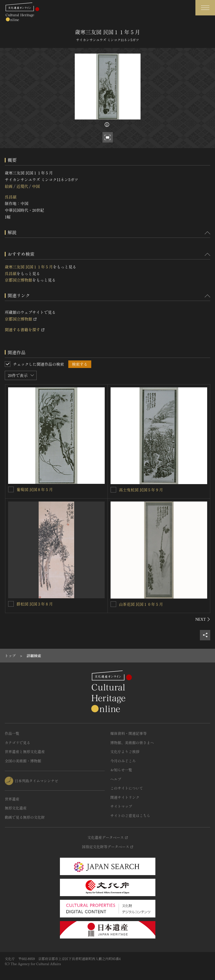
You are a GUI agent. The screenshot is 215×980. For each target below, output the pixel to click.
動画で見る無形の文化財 (25, 817)
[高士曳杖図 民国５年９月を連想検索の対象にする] (113, 490)
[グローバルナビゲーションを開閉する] (205, 8)
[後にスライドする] (203, 619)
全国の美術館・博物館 (23, 761)
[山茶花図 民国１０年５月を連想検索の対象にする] (113, 604)
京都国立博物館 (18, 280)
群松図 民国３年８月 (35, 604)
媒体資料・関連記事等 (128, 733)
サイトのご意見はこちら (130, 815)
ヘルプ (116, 779)
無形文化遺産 (16, 808)
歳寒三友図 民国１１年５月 (29, 267)
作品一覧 (12, 733)
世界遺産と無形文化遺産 (25, 752)
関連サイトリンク (125, 797)
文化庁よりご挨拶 (125, 752)
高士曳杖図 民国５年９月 (141, 490)
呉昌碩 (11, 197)
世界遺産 (12, 799)
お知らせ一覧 (121, 770)
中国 (36, 186)
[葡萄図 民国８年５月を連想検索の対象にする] (11, 489)
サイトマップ (121, 806)
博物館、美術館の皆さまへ (132, 743)
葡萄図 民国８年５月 (35, 489)
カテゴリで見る (17, 743)
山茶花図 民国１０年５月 (141, 604)
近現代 (22, 186)
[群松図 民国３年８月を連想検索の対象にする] (11, 604)
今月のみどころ (123, 761)
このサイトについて (127, 788)
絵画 (9, 186)
